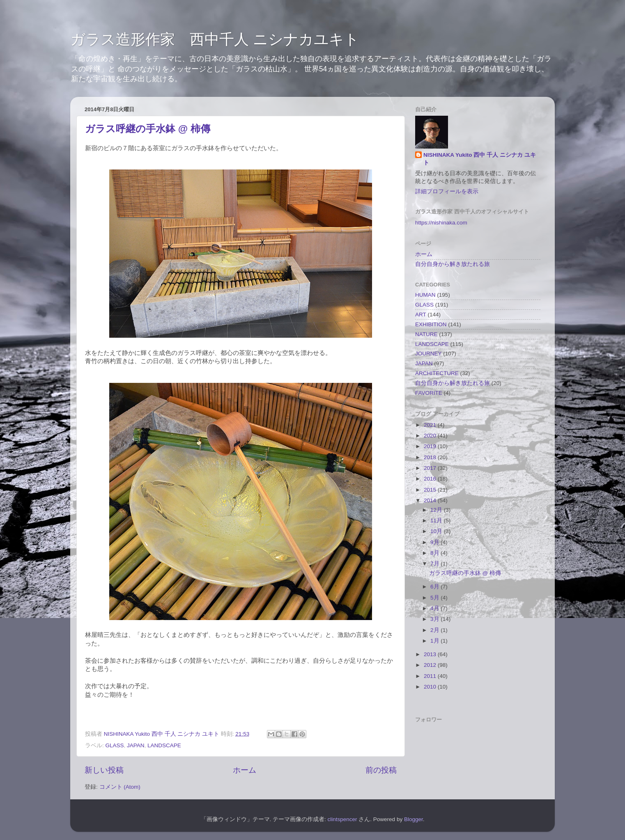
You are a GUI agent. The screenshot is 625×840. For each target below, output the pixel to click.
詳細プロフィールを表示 (447, 191)
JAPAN (136, 745)
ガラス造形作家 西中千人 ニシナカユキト (215, 39)
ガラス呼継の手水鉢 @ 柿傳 (148, 129)
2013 (431, 654)
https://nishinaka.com (441, 223)
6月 (435, 587)
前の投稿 (381, 770)
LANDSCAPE (164, 745)
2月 (435, 630)
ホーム (245, 770)
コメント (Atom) (120, 787)
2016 (431, 479)
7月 (435, 564)
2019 (431, 446)
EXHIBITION (431, 324)
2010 (431, 687)
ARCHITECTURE (437, 373)
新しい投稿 (104, 770)
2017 (431, 468)
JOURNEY (429, 354)
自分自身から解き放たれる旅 (453, 264)
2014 (431, 500)
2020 (431, 436)
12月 (437, 510)
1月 (435, 641)
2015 (431, 490)
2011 (431, 676)
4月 (435, 608)
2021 (431, 425)
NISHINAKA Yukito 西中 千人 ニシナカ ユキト (480, 159)
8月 (435, 553)
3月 (435, 619)
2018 (431, 457)
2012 (431, 665)
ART (421, 315)
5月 (435, 598)
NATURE (426, 334)
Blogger (414, 819)
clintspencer (342, 819)
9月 (435, 542)
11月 (437, 521)
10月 (437, 531)
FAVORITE (429, 393)
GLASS (115, 745)
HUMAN (425, 295)
